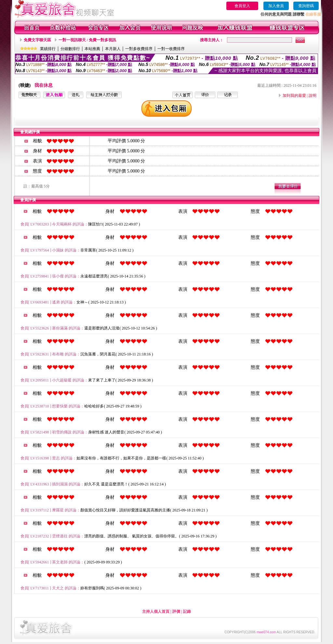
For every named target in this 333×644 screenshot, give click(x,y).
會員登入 (242, 6)
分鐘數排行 (70, 49)
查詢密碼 (306, 6)
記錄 (187, 612)
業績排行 (48, 49)
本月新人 (113, 49)
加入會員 (276, 6)
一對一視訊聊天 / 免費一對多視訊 (87, 40)
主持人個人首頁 (156, 612)
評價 (176, 612)
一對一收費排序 (171, 49)
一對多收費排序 (139, 49)
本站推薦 (92, 49)
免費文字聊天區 (37, 40)
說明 (313, 96)
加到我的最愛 (294, 96)
